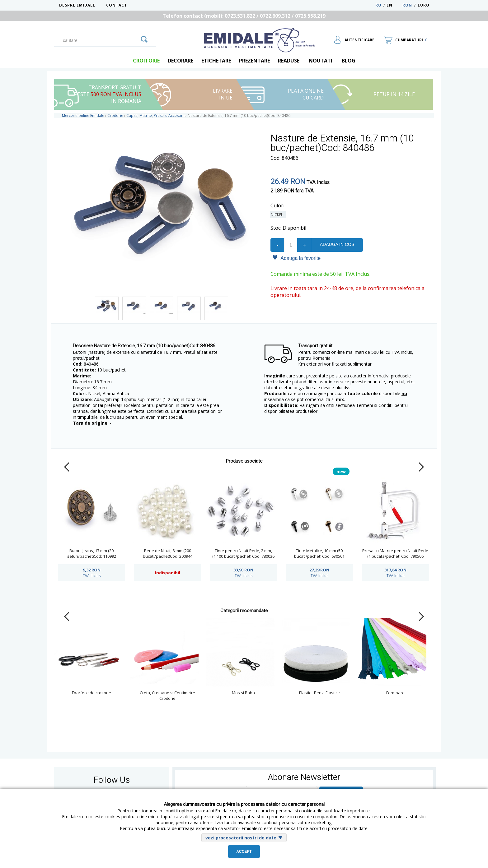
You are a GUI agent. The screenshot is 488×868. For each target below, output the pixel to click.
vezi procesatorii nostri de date (241, 838)
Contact (117, 5)
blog (349, 61)
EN (394, 5)
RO (378, 5)
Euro (424, 5)
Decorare (181, 61)
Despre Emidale (77, 5)
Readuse (289, 61)
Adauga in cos (337, 244)
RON (407, 5)
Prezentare (254, 61)
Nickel (278, 215)
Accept (244, 852)
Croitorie (146, 61)
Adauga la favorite (296, 258)
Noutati (321, 61)
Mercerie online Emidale (83, 115)
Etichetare (216, 61)
